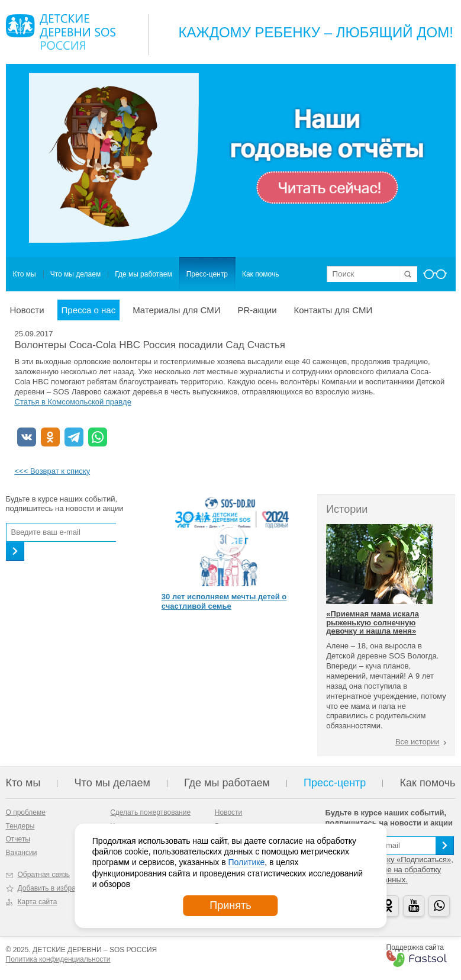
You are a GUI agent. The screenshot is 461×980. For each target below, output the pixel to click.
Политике (246, 862)
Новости (27, 310)
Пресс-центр (207, 274)
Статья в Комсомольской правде (73, 402)
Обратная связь (44, 875)
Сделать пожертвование (150, 812)
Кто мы (25, 274)
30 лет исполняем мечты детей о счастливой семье (224, 602)
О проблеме (26, 812)
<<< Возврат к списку (53, 471)
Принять (230, 905)
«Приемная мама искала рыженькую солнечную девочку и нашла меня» (373, 622)
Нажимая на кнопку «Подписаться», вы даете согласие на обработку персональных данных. (389, 870)
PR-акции (257, 310)
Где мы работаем (144, 274)
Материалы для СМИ (176, 310)
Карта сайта (38, 902)
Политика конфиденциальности (58, 959)
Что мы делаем (75, 274)
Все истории (418, 742)
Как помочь (261, 274)
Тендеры (20, 826)
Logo (61, 32)
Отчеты (18, 839)
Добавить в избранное (55, 888)
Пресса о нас (89, 310)
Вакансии (22, 853)
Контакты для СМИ (333, 310)
